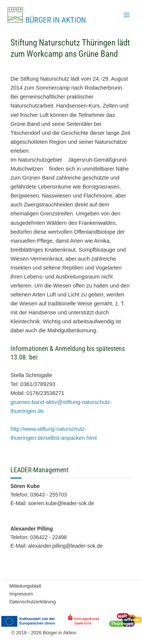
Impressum (21, 594)
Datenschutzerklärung (33, 602)
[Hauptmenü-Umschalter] (127, 15)
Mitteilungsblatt (25, 586)
